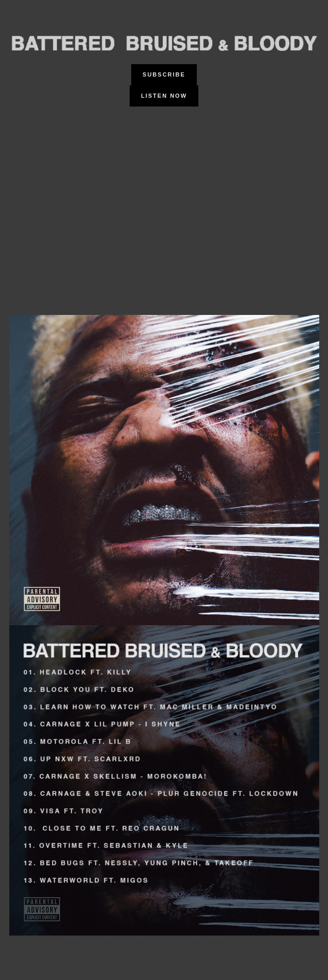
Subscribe (164, 74)
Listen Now (164, 96)
